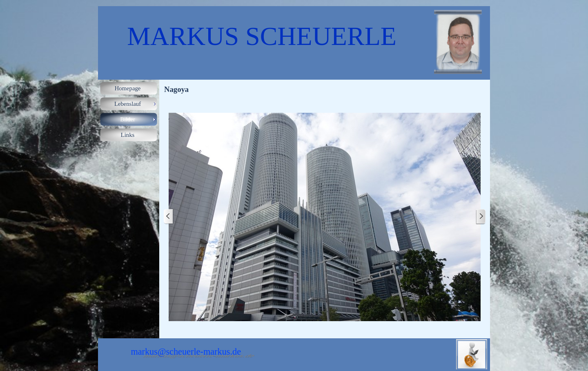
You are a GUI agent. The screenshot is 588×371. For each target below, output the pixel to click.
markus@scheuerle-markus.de (186, 352)
